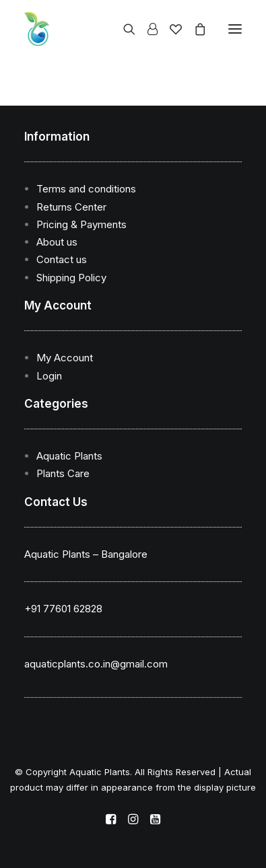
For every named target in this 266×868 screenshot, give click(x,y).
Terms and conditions (86, 189)
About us (57, 242)
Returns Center (71, 207)
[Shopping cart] (194, 29)
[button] (235, 29)
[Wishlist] (170, 29)
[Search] (123, 29)
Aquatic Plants (69, 456)
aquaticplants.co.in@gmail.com (96, 664)
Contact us (62, 259)
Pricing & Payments (81, 224)
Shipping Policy (71, 278)
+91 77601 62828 (63, 609)
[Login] (146, 29)
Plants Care (63, 473)
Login (49, 376)
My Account (65, 358)
